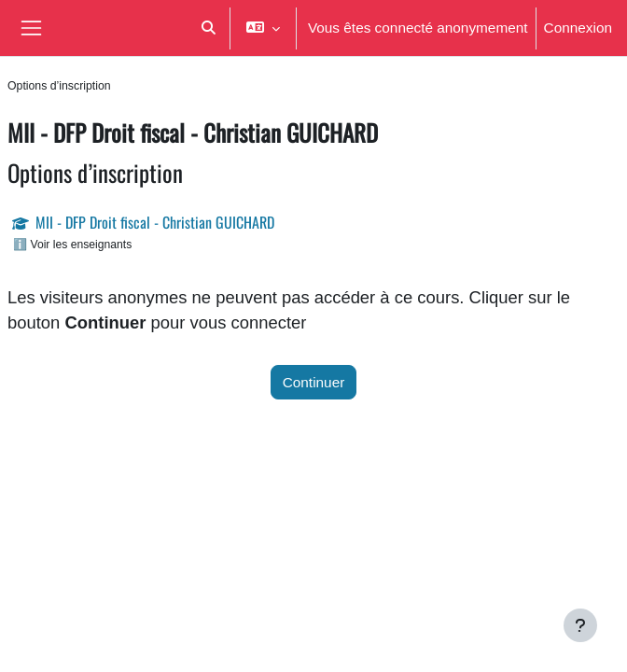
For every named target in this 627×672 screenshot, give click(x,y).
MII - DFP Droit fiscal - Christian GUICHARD (155, 222)
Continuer (314, 382)
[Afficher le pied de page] (580, 625)
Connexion (578, 28)
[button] (208, 28)
